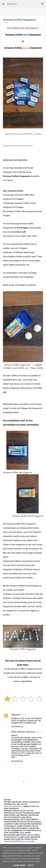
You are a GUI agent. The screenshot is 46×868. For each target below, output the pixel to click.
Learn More (19, 865)
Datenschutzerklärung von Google (19, 841)
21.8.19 (23, 715)
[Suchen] (43, 4)
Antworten (17, 727)
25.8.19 (38, 732)
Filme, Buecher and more (23, 732)
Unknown (16, 715)
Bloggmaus (12, 4)
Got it (31, 865)
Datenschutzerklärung (14, 806)
